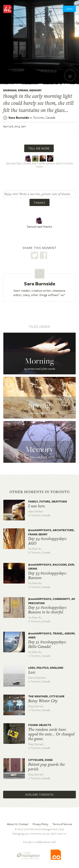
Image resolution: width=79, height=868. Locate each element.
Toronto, (44, 117)
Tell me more (39, 148)
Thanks (39, 203)
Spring (23, 90)
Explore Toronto (39, 795)
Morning (10, 90)
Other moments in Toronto (40, 492)
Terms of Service (62, 824)
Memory (35, 90)
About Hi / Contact (18, 824)
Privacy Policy (40, 824)
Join (69, 9)
